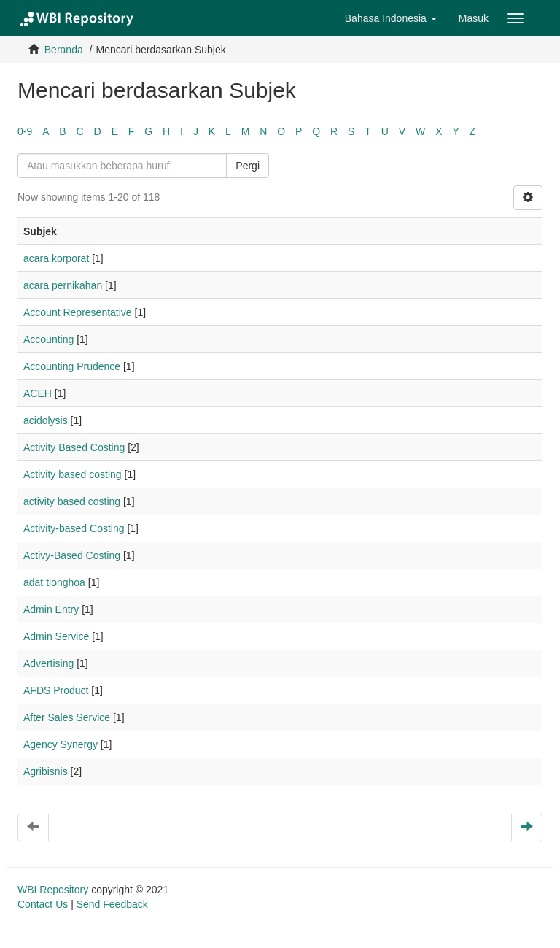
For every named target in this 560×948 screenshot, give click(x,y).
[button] (391, 18)
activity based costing (72, 501)
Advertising (48, 663)
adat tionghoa (54, 582)
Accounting (48, 339)
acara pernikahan (63, 285)
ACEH (38, 393)
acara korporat (56, 258)
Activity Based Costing (74, 447)
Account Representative (78, 312)
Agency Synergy (61, 744)
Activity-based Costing (74, 528)
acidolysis (46, 420)
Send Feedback (112, 904)
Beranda (64, 50)
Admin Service (56, 636)
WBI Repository (53, 890)
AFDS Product (56, 690)
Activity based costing (73, 474)
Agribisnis (46, 771)
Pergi (248, 166)
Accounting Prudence (72, 366)
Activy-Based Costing (72, 555)
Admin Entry (51, 609)
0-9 (25, 131)
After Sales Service (67, 717)
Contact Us (43, 904)
